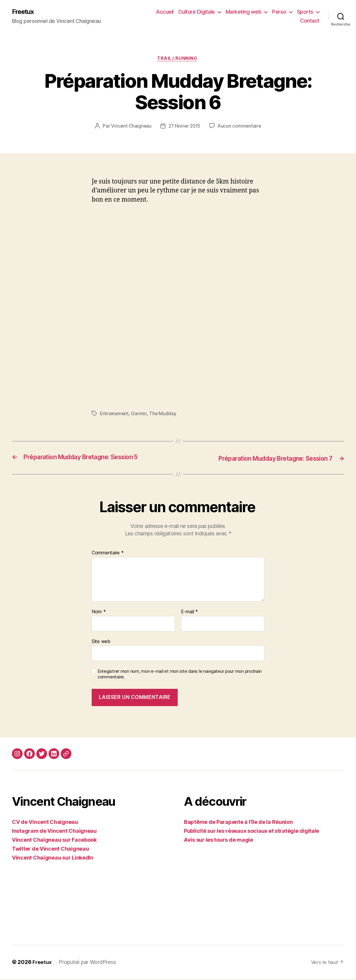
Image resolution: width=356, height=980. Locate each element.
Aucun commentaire (241, 128)
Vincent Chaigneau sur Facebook (54, 841)
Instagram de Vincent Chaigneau (54, 832)
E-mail (189, 613)
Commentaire (108, 554)
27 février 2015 (184, 128)
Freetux (24, 12)
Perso (279, 12)
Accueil (165, 12)
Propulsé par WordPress (88, 963)
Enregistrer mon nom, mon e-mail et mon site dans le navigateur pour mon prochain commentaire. (179, 675)
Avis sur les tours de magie (218, 841)
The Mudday (164, 415)
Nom (99, 613)
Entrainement (115, 415)
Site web (101, 642)
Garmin (140, 415)
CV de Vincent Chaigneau (45, 823)
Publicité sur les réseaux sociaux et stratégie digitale (252, 832)
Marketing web (244, 12)
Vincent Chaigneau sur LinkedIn (53, 859)
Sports (305, 12)
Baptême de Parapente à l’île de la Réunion (238, 823)
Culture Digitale (197, 12)
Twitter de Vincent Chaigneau (50, 850)
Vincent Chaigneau (130, 128)
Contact (310, 21)
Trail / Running (178, 59)
